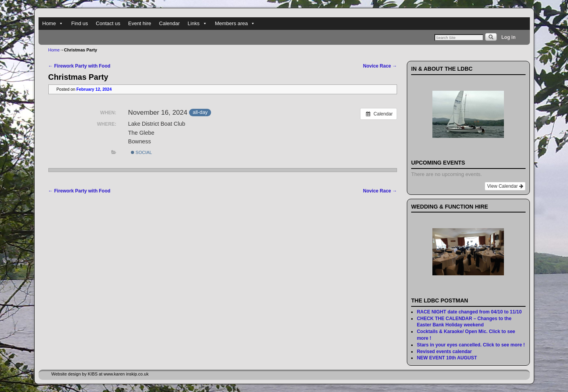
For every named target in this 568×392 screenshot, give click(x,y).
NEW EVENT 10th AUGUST (447, 358)
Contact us (108, 23)
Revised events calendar (444, 352)
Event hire (140, 23)
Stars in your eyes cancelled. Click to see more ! (471, 345)
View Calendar (505, 186)
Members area (235, 24)
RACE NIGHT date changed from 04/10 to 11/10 (469, 312)
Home (53, 24)
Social (142, 152)
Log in (509, 37)
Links (197, 24)
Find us (80, 23)
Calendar (170, 23)
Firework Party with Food (79, 66)
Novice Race (380, 66)
